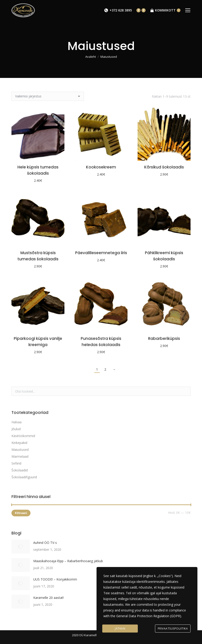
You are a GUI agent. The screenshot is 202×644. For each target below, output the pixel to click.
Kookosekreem (101, 167)
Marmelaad (20, 456)
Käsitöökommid (23, 436)
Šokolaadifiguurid (24, 477)
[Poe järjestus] (48, 96)
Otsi (186, 391)
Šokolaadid (20, 470)
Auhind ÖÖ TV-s (45, 543)
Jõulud (16, 429)
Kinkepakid (19, 443)
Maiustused (20, 450)
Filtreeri (21, 513)
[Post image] (21, 547)
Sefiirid (16, 463)
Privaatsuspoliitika (173, 629)
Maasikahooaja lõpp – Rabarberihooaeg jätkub (68, 561)
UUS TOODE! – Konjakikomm (55, 579)
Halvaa (17, 422)
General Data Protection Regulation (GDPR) (149, 616)
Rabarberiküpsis (164, 339)
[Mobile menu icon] (188, 10)
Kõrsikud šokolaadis (164, 167)
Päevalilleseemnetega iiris (101, 253)
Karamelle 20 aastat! (48, 598)
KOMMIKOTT (165, 10)
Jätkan (120, 629)
